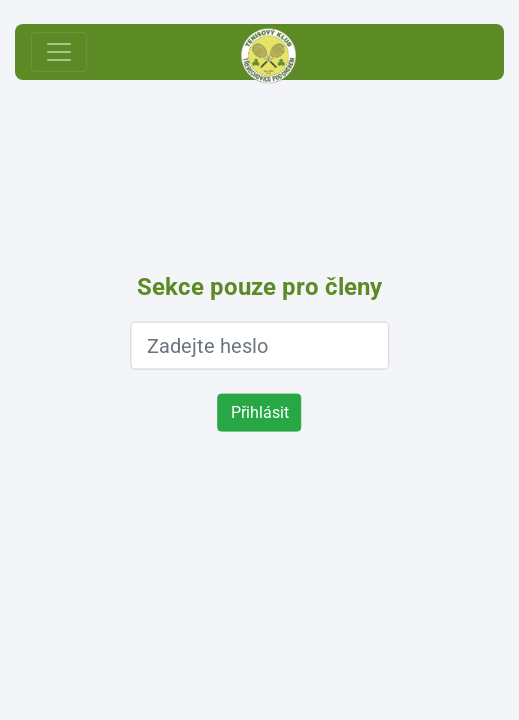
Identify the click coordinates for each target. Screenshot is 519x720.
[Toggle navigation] (59, 52)
